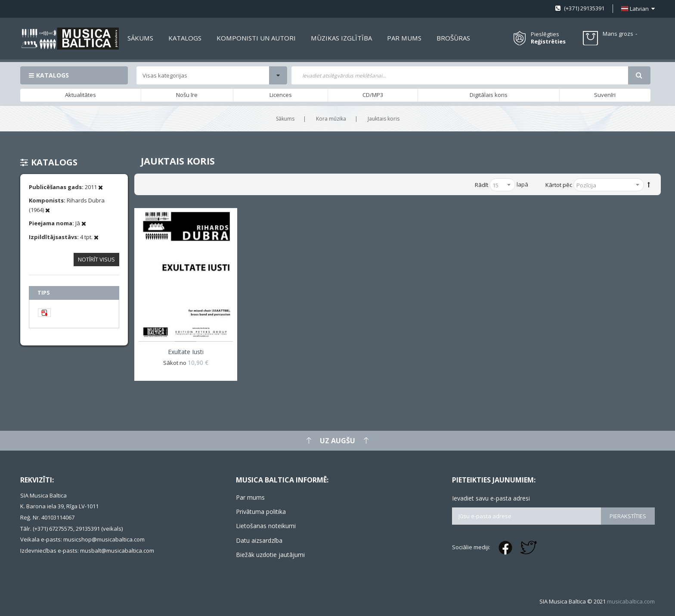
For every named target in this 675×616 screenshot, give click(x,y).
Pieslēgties (545, 34)
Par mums (250, 497)
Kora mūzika (331, 119)
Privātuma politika (261, 512)
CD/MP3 (373, 95)
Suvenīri (605, 95)
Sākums (285, 119)
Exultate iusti (186, 352)
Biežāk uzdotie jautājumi (270, 555)
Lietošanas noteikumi (266, 526)
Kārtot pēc (559, 185)
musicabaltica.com (631, 601)
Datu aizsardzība (259, 540)
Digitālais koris (489, 95)
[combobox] (460, 75)
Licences (281, 95)
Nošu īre (187, 95)
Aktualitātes (81, 95)
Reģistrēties (548, 42)
